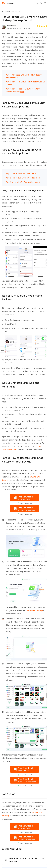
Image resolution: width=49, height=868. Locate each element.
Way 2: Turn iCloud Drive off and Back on (23, 178)
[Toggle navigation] (45, 3)
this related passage (34, 610)
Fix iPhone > (15, 11)
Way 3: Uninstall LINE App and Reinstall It (23, 182)
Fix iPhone (27, 28)
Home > (7, 11)
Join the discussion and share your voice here (23, 860)
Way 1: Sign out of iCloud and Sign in (21, 174)
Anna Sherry (12, 26)
